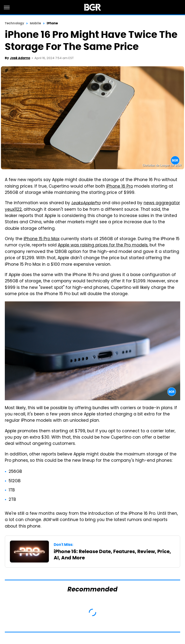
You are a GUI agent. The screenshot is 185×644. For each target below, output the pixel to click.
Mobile (35, 23)
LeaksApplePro (86, 203)
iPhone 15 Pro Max (42, 239)
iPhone (52, 23)
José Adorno (20, 58)
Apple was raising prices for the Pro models (103, 245)
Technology (14, 23)
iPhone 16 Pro (120, 187)
